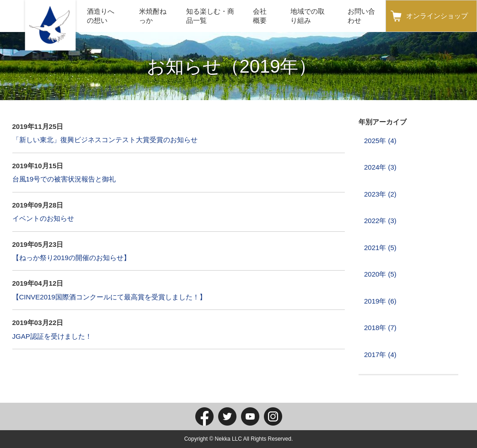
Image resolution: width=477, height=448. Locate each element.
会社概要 (260, 16)
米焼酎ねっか (153, 16)
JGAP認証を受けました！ (52, 336)
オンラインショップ (437, 16)
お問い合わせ (361, 16)
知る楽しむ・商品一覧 (210, 16)
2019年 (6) (380, 301)
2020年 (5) (380, 274)
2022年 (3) (380, 221)
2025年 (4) (380, 141)
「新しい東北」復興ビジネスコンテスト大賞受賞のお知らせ (105, 140)
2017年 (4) (380, 355)
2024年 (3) (380, 167)
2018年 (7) (380, 328)
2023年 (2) (380, 194)
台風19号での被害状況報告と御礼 (64, 179)
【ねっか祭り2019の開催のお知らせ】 (71, 258)
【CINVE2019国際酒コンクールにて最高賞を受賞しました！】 (109, 297)
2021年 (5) (380, 248)
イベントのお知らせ (43, 218)
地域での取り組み (308, 16)
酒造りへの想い (101, 16)
